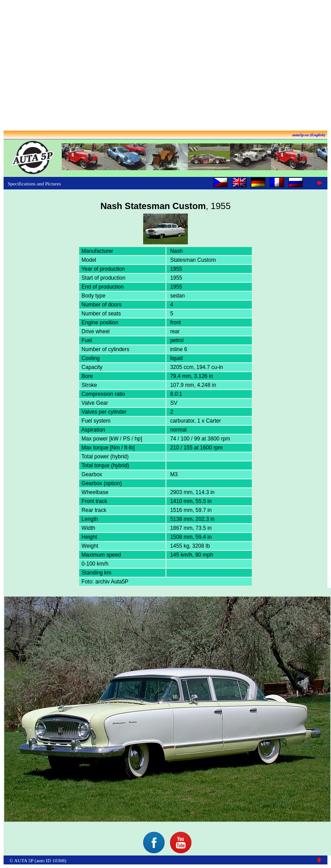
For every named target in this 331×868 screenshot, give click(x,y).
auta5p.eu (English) (309, 135)
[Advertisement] (165, 66)
